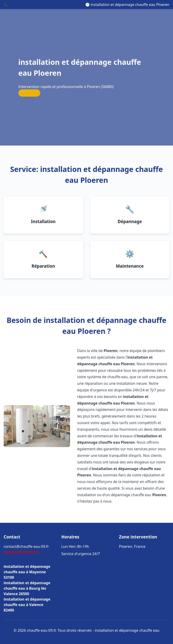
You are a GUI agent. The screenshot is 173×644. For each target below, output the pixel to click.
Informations (28, 552)
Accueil (10, 552)
